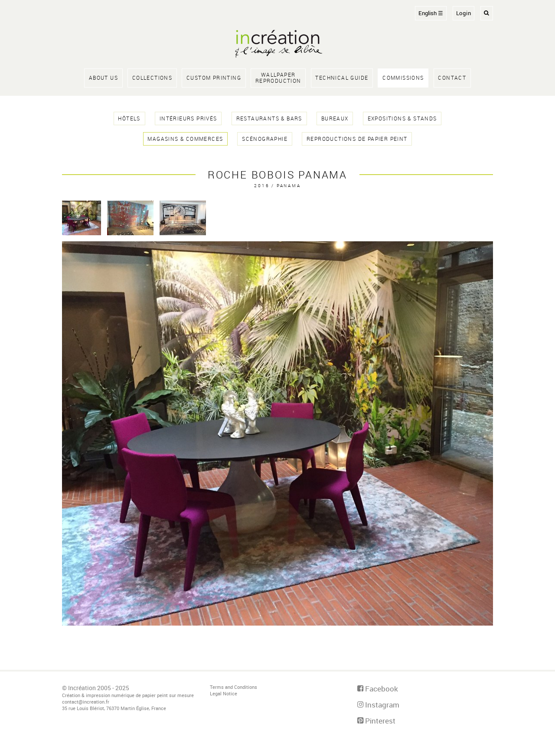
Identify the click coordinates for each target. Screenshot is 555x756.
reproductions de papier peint (357, 139)
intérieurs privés (188, 118)
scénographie (265, 139)
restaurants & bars (269, 118)
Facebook (378, 689)
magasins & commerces (185, 139)
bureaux (335, 118)
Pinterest (376, 721)
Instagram (378, 705)
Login (464, 13)
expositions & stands (402, 118)
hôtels (129, 118)
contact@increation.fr (86, 702)
